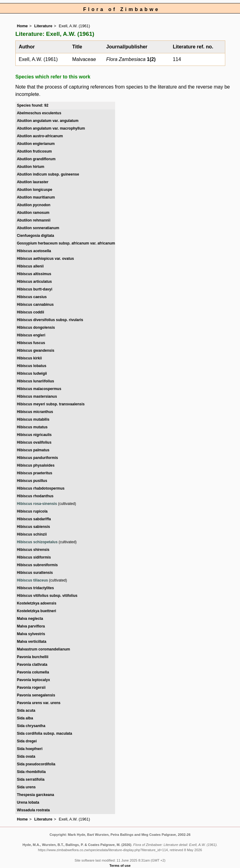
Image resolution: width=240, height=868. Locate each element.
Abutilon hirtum (31, 167)
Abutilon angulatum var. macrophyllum (51, 128)
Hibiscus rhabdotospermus (41, 488)
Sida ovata (26, 756)
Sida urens (26, 787)
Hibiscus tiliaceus (32, 580)
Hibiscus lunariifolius (35, 381)
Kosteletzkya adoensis (37, 603)
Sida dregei (27, 741)
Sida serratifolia (31, 779)
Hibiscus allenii (30, 266)
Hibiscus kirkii (29, 358)
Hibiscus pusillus (32, 481)
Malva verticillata (32, 642)
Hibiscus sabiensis (33, 527)
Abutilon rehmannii (34, 220)
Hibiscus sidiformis (34, 557)
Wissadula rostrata (33, 810)
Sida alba (25, 718)
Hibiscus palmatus (33, 450)
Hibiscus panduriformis (37, 458)
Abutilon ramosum (33, 213)
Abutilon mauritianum (36, 197)
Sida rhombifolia (31, 772)
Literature (43, 26)
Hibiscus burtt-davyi (35, 289)
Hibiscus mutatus (32, 427)
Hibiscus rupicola (32, 511)
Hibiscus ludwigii (32, 373)
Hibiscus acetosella (34, 251)
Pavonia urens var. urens (39, 703)
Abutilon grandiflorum (36, 159)
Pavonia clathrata (32, 665)
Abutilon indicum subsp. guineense (48, 174)
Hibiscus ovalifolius (34, 442)
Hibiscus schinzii (32, 534)
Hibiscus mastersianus (37, 396)
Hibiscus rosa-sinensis (37, 504)
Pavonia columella (33, 672)
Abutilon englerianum (36, 144)
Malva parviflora (31, 626)
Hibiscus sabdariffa (34, 519)
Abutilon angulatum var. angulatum (48, 121)
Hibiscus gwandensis (36, 351)
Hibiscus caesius (32, 297)
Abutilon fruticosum (34, 151)
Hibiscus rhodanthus (35, 496)
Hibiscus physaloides (36, 465)
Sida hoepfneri (30, 749)
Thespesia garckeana (35, 795)
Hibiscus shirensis (33, 550)
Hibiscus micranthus (35, 412)
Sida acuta (26, 711)
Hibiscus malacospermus (39, 389)
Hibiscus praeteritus (35, 473)
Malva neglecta (30, 619)
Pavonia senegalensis (36, 695)
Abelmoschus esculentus (39, 113)
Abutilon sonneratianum (38, 228)
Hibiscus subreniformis (37, 565)
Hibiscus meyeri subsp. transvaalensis (51, 404)
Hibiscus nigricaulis (34, 435)
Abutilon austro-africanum (40, 136)
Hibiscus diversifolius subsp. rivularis (50, 320)
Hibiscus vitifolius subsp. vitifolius (47, 596)
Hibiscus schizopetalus (37, 542)
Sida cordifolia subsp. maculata (45, 733)
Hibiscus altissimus (34, 274)
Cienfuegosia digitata (35, 236)
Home (22, 26)
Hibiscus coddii (31, 312)
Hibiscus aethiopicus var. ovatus (45, 259)
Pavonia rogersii (31, 688)
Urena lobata (28, 802)
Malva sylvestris (31, 634)
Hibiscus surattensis (35, 573)
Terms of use (120, 866)
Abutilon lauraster (33, 182)
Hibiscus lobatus (32, 366)
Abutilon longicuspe (35, 190)
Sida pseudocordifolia (36, 764)
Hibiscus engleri (31, 335)
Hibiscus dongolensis (36, 328)
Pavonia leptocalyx (33, 680)
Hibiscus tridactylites (35, 588)
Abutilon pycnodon (34, 205)
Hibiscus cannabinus (35, 305)
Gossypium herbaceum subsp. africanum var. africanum (66, 243)
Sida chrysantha (31, 726)
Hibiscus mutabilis (33, 419)
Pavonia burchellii (33, 657)
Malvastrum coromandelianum (43, 649)
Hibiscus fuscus (31, 343)
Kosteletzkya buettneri (37, 611)
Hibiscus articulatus (34, 282)
